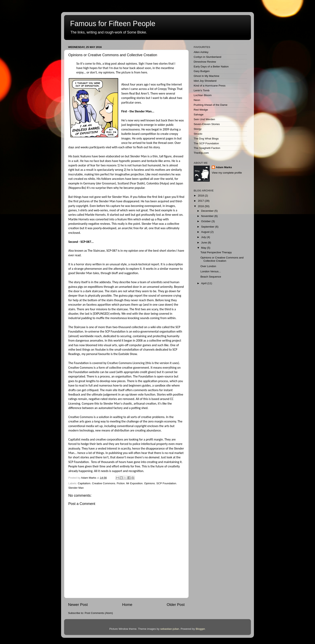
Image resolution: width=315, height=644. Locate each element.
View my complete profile (227, 173)
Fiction (121, 483)
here (144, 72)
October (206, 221)
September (208, 227)
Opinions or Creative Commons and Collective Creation (222, 259)
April (204, 283)
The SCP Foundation (206, 143)
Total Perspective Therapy (216, 252)
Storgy (198, 129)
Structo (198, 134)
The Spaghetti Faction (207, 148)
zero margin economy (162, 421)
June (204, 243)
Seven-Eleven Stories (207, 124)
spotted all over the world (156, 179)
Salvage (199, 114)
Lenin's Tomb (202, 90)
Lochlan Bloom (203, 95)
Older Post (176, 605)
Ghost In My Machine (207, 76)
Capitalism (84, 483)
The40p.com (201, 153)
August (206, 232)
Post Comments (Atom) (99, 613)
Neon (197, 100)
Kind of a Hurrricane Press (210, 86)
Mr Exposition (134, 483)
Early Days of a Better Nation (211, 67)
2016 (201, 206)
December (208, 211)
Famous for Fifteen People (113, 24)
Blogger (200, 629)
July (204, 237)
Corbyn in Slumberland (207, 57)
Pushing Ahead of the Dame (211, 105)
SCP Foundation (166, 483)
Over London (208, 266)
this (149, 363)
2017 (201, 201)
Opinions (149, 483)
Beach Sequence (211, 277)
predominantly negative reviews (89, 224)
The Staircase (96, 251)
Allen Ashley (201, 52)
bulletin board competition (139, 134)
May (204, 248)
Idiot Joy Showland (205, 81)
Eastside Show (128, 354)
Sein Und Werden (204, 119)
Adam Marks (224, 167)
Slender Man (76, 488)
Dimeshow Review (205, 62)
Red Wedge (201, 110)
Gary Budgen (202, 71)
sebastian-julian (170, 629)
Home (127, 605)
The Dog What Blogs (206, 139)
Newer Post (78, 605)
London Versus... (211, 271)
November (208, 216)
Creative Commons (104, 483)
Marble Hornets (95, 215)
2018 (201, 196)
